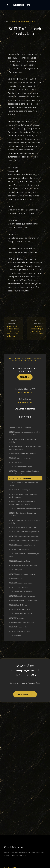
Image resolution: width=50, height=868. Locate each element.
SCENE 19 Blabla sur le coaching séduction (24, 532)
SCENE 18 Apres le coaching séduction (23, 527)
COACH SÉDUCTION (16, 5)
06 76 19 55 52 (25, 402)
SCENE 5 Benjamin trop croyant (20, 458)
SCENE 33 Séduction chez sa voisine (22, 596)
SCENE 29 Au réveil (16, 579)
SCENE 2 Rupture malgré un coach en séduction (22, 441)
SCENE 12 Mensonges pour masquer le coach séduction (23, 496)
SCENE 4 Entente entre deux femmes (22, 454)
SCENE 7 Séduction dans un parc (21, 467)
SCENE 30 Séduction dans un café (21, 583)
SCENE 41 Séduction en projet (20, 631)
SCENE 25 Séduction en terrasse (21, 561)
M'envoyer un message (25, 409)
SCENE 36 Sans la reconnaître (19, 609)
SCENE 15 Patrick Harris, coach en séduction (25, 509)
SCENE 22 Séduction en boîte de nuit (22, 545)
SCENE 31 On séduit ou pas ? (19, 587)
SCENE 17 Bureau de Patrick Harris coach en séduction (25, 522)
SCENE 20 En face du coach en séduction (24, 536)
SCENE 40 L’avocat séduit (18, 627)
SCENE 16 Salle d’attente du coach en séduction (22, 514)
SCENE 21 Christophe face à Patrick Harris (24, 541)
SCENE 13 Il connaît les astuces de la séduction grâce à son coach (22, 503)
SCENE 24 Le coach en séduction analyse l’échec (24, 555)
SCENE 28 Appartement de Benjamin (22, 574)
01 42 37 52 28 (25, 393)
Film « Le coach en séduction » (20, 428)
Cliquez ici (25, 377)
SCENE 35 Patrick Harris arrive (20, 605)
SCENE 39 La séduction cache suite (22, 622)
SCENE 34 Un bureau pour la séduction (23, 600)
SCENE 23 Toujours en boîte (19, 549)
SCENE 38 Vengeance (17, 618)
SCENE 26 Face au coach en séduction (23, 565)
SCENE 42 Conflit (15, 636)
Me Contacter (25, 694)
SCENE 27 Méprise (15, 570)
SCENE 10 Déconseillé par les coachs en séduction (23, 484)
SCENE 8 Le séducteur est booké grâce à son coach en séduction (24, 472)
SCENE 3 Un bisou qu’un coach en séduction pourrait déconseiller (25, 448)
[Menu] (46, 5)
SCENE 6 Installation (16, 462)
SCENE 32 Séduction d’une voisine (21, 592)
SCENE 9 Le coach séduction (20, 478)
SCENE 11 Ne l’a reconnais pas (19, 490)
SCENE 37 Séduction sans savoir (21, 614)
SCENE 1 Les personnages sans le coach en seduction (25, 433)
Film (6, 21)
